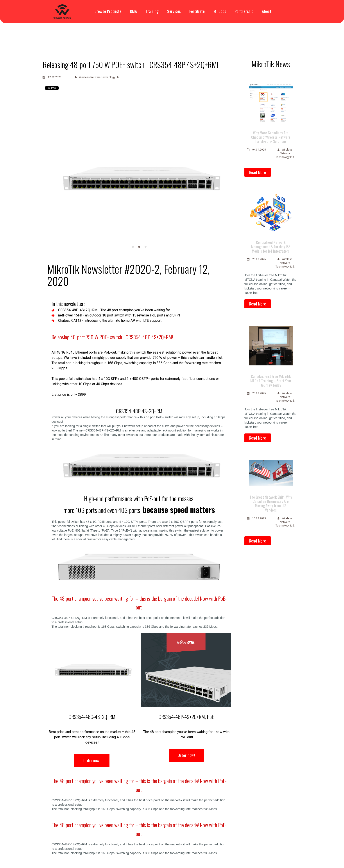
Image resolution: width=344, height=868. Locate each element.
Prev (55, 179)
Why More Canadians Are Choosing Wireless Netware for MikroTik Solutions (271, 137)
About (267, 11)
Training (152, 11)
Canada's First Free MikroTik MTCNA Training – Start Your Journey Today (271, 378)
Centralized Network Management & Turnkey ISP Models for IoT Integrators (271, 245)
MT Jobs (220, 11)
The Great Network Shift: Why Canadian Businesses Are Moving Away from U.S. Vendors (271, 499)
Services (174, 11)
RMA (134, 11)
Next (223, 179)
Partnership (244, 11)
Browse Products (108, 11)
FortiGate (197, 11)
